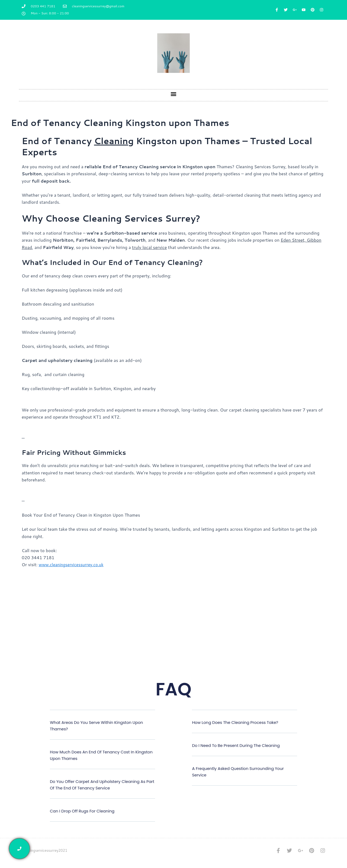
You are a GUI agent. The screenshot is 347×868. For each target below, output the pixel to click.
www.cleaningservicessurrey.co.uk (73, 564)
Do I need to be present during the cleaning (240, 745)
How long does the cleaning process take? (239, 722)
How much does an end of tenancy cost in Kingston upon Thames (96, 755)
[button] (174, 94)
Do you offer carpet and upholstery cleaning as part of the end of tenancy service (102, 785)
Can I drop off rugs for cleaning (85, 811)
